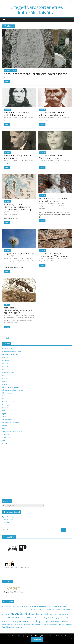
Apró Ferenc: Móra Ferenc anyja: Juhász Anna (16, 114)
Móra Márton (47, 120)
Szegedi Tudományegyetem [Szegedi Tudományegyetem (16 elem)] (33, 625)
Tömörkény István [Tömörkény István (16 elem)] (17, 627)
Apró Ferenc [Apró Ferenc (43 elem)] (41, 606)
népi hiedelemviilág (13, 320)
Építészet (5, 363)
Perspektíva (6, 408)
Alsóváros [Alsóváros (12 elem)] (14, 607)
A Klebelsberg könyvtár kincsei (12, 351)
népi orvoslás (12, 163)
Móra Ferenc (35, 77)
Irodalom (7, 71)
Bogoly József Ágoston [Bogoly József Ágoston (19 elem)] (19, 610)
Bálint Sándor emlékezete (10, 354)
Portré (4, 411)
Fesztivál (5, 366)
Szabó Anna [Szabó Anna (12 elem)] (32, 622)
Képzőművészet (7, 393)
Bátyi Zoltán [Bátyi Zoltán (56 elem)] (52, 610)
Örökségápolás (7, 405)
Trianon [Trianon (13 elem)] (63, 625)
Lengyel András (15, 261)
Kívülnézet (5, 396)
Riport (4, 414)
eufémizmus (7, 261)
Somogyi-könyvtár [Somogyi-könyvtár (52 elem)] (20, 621)
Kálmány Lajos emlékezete (11, 387)
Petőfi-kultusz (43, 208)
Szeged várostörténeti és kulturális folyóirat (37, 10)
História (7, 305)
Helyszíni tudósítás (8, 372)
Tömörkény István (56, 261)
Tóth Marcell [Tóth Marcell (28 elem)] (7, 627)
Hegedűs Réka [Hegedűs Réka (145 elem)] (20, 614)
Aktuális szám (8, 519)
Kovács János (21, 318)
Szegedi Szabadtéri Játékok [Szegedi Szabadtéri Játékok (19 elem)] (17, 625)
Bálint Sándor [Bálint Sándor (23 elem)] (41, 610)
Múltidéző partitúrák (8, 402)
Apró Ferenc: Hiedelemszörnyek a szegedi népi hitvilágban (18, 310)
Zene (4, 440)
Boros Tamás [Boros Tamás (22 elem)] (31, 610)
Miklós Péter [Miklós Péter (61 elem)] (14, 618)
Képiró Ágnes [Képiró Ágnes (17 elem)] (62, 614)
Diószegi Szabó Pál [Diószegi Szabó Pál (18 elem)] (64, 610)
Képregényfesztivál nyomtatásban (13, 390)
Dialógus (5, 357)
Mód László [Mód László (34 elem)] (31, 618)
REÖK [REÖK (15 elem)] (9, 622)
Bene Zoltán (18, 77)
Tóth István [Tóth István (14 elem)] (69, 625)
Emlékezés (6, 360)
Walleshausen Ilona (58, 163)
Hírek (4, 375)
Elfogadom (37, 640)
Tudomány (6, 434)
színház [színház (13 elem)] (51, 625)
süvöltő (21, 320)
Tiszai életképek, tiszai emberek (12, 431)
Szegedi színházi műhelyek (11, 423)
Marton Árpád (47, 206)
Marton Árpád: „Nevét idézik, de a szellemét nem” (54, 200)
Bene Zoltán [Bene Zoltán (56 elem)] (60, 606)
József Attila (63, 204)
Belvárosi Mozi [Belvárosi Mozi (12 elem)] (50, 607)
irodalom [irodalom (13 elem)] (33, 614)
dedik (10, 214)
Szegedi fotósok (7, 420)
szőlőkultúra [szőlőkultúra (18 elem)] (57, 625)
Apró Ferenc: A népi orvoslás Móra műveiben (18, 157)
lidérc (29, 318)
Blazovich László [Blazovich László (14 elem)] (7, 610)
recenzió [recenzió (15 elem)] (5, 622)
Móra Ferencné (48, 163)
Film (4, 369)
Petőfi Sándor (63, 206)
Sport (4, 417)
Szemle (4, 426)
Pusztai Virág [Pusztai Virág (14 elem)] (65, 618)
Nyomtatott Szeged (8, 517)
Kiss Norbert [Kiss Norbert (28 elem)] (49, 614)
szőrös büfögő (28, 320)
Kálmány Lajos (12, 318)
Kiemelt (14, 71)
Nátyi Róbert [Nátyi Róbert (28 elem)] (48, 618)
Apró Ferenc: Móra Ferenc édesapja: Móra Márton (52, 114)
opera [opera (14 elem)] (59, 618)
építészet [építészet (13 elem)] (25, 627)
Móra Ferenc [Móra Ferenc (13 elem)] (40, 618)
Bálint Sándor (27, 259)
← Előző (6, 338)
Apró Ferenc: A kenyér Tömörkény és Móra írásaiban (54, 255)
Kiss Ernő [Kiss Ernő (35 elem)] (40, 614)
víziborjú (17, 323)
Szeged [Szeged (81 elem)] (39, 621)
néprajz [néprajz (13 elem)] (55, 618)
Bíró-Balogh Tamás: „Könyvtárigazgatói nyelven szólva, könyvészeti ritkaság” (18, 207)
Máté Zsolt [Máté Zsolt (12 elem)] (23, 618)
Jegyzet (4, 384)
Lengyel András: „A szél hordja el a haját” (19, 255)
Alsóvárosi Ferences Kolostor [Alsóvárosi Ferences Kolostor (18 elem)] (26, 607)
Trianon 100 (6, 437)
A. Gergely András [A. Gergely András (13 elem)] (7, 607)
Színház (5, 429)
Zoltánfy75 (6, 443)
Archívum (7, 522)
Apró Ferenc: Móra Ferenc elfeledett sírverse (35, 74)
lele (26, 318)
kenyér (41, 261)
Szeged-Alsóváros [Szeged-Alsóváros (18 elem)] (49, 622)
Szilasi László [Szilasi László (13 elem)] (45, 625)
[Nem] (72, 639)
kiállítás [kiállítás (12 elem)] (55, 614)
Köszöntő (5, 399)
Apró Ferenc (27, 77)
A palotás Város (7, 348)
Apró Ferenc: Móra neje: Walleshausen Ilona (51, 157)
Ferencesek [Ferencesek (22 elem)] (6, 614)
